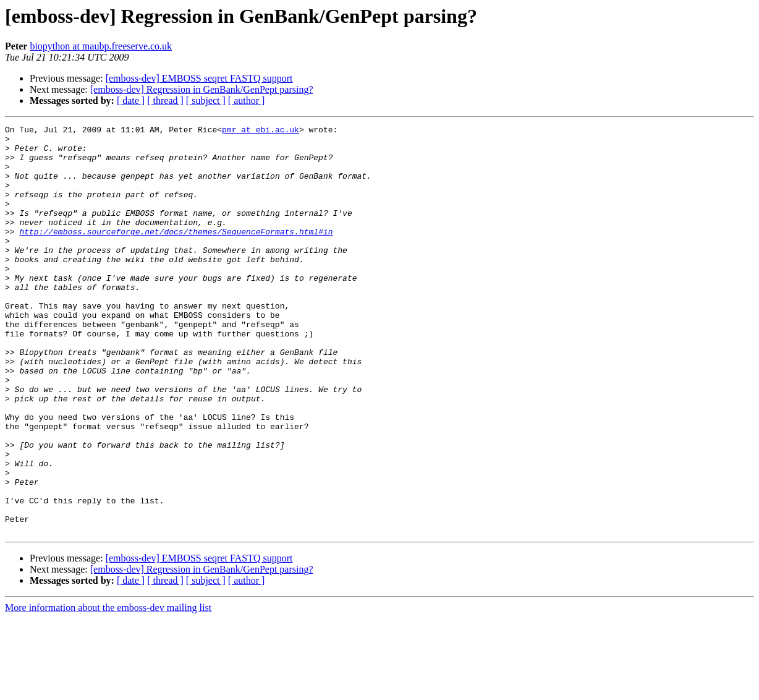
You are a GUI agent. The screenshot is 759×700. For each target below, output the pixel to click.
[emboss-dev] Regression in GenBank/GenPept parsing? (202, 89)
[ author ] (247, 100)
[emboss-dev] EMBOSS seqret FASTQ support (199, 78)
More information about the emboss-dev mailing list (108, 689)
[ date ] (131, 100)
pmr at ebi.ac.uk (261, 131)
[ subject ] (206, 100)
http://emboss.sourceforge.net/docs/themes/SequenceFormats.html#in (176, 254)
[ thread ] (165, 100)
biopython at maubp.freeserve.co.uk (101, 46)
